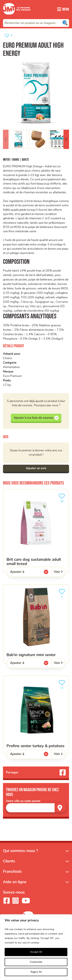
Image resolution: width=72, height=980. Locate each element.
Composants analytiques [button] (30, 319)
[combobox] (36, 23)
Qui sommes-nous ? (21, 854)
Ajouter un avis (36, 471)
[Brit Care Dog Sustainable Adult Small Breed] (36, 534)
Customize (36, 962)
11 (63, 687)
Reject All (36, 972)
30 (63, 501)
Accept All (36, 952)
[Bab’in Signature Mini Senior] (36, 627)
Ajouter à (25, 576)
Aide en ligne (15, 885)
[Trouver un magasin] (60, 811)
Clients (9, 864)
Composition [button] (16, 264)
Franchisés (12, 875)
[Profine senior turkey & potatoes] (36, 718)
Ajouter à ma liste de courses (36, 421)
